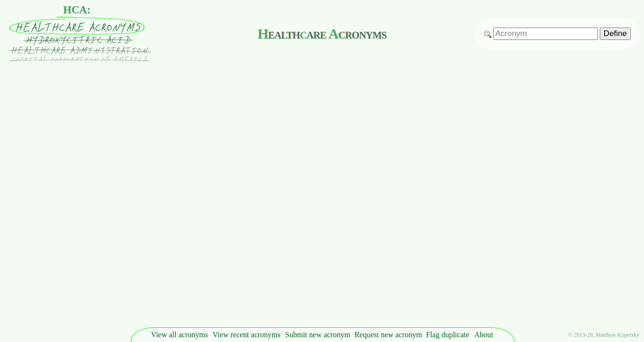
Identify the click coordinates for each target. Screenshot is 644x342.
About (484, 335)
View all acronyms (180, 335)
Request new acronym (388, 335)
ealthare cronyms (322, 33)
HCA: (77, 10)
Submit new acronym (318, 335)
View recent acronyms (247, 335)
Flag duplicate (448, 335)
